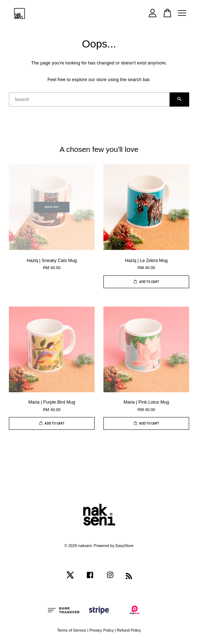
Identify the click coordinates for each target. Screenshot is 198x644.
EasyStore (125, 546)
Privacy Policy (101, 630)
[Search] (89, 99)
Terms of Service (72, 630)
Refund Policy (129, 630)
